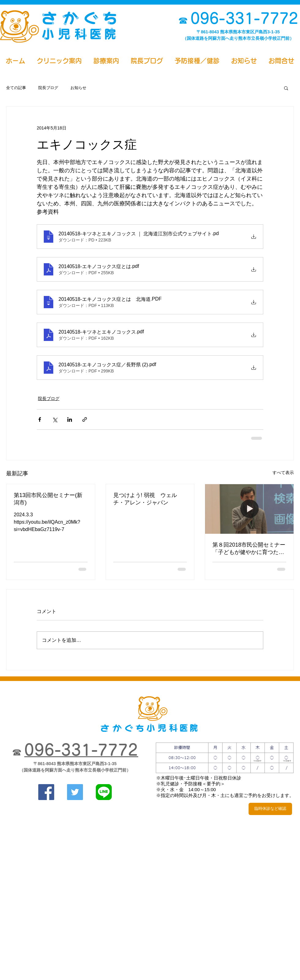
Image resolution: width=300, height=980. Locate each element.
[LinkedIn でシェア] (70, 419)
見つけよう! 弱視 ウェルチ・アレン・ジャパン (145, 499)
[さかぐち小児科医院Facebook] (46, 792)
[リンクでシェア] (85, 419)
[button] (286, 88)
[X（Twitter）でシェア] (55, 419)
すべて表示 (283, 473)
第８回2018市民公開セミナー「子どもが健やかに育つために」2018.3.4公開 (249, 549)
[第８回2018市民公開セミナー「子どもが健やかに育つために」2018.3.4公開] (249, 509)
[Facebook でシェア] (40, 419)
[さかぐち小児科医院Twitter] (75, 792)
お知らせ (78, 88)
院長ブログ (48, 88)
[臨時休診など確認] (270, 809)
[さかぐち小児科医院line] (104, 792)
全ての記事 (16, 88)
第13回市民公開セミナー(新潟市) (48, 499)
